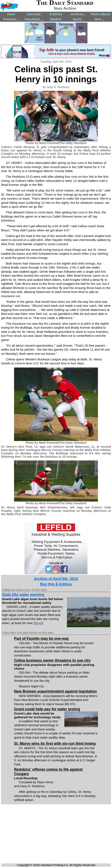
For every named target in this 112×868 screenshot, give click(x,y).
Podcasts (11, 20)
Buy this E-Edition (56, 584)
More (100, 20)
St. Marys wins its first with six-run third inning (55, 744)
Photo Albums (101, 14)
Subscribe (34, 14)
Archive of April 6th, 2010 (56, 579)
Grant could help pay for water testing (47, 709)
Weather (56, 19)
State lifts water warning (23, 595)
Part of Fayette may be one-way (42, 639)
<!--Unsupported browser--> (56, 835)
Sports (77, 19)
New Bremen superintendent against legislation (55, 691)
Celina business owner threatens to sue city (52, 660)
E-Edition (56, 14)
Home (11, 14)
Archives (78, 15)
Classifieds (34, 20)
